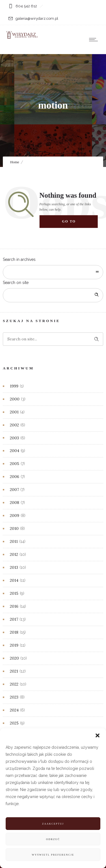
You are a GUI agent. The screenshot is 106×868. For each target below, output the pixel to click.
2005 (15, 464)
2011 (14, 541)
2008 (15, 503)
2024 (14, 710)
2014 (14, 580)
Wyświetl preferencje (53, 855)
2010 (14, 528)
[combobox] (53, 272)
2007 (14, 490)
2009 (15, 515)
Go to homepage (74, 224)
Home (15, 162)
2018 (14, 632)
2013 (14, 567)
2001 (14, 412)
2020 (14, 658)
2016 (14, 606)
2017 (14, 619)
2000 (15, 399)
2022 (14, 684)
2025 (14, 723)
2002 (14, 425)
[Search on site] (53, 295)
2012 (14, 554)
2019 (14, 645)
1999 (14, 386)
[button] (98, 735)
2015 (14, 593)
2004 (15, 451)
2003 (14, 438)
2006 (15, 477)
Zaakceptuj (53, 824)
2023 (14, 697)
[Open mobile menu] (95, 39)
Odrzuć (53, 839)
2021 (14, 671)
